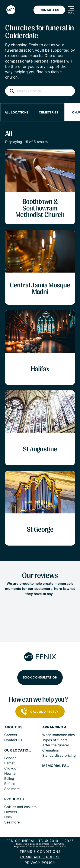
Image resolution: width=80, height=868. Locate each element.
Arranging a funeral (56, 727)
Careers (11, 735)
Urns (8, 817)
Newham (11, 773)
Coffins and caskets (20, 807)
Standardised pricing (59, 755)
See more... (13, 789)
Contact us (13, 740)
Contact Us (49, 10)
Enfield (10, 784)
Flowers (11, 812)
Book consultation (40, 677)
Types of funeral (55, 740)
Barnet (9, 763)
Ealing (9, 779)
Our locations (18, 750)
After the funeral (55, 745)
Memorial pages (56, 766)
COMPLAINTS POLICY (40, 857)
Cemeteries (49, 112)
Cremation (51, 750)
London (10, 758)
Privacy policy (40, 863)
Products (14, 799)
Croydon (11, 768)
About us (13, 727)
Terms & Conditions (40, 852)
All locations (17, 112)
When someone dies (58, 735)
